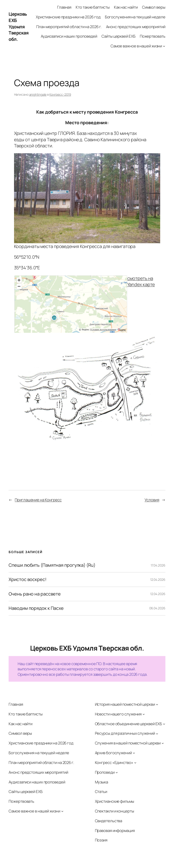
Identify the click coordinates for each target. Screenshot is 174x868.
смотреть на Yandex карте (141, 281)
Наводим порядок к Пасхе (36, 608)
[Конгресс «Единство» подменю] (135, 763)
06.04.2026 (157, 608)
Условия (152, 500)
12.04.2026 (158, 580)
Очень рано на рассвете (35, 594)
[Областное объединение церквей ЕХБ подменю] (164, 724)
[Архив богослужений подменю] (134, 753)
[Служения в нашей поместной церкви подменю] (163, 743)
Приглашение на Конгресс (38, 500)
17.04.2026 (158, 565)
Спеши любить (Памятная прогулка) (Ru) (52, 565)
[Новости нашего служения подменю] (144, 714)
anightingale (38, 94)
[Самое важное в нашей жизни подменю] (164, 46)
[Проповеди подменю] (117, 772)
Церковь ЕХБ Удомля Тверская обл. (19, 27)
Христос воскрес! (27, 579)
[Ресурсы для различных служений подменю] (157, 733)
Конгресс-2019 (60, 94)
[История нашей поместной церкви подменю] (157, 704)
